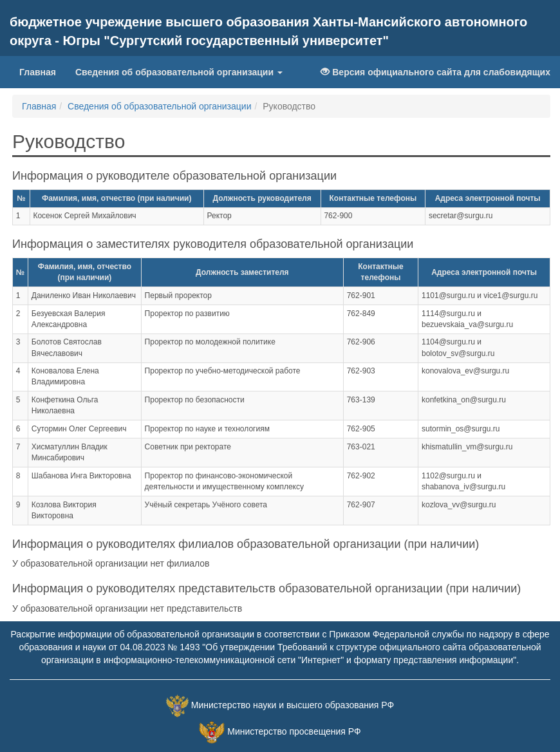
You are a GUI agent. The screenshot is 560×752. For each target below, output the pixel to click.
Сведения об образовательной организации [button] (179, 72)
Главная (42, 71)
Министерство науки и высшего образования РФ (293, 705)
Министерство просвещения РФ (294, 731)
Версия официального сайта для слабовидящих (435, 72)
